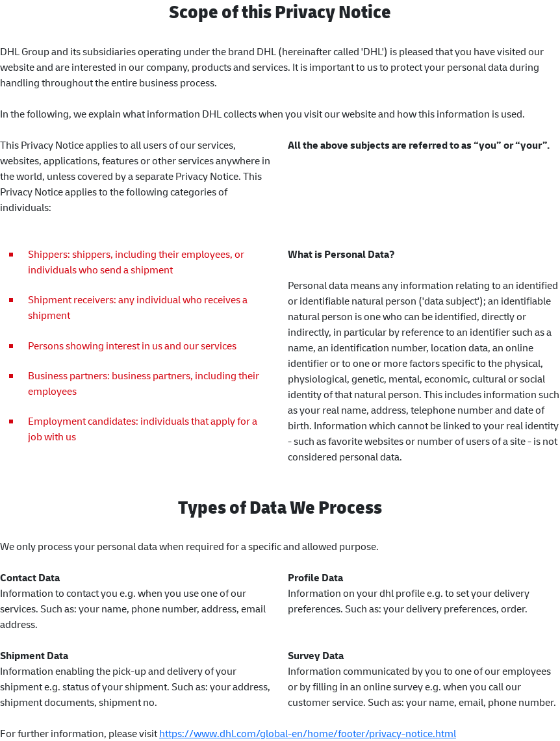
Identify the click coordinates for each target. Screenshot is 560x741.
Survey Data (316, 655)
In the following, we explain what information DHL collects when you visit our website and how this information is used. (262, 114)
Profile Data (315, 577)
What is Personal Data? (341, 254)
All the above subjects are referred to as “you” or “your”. (419, 145)
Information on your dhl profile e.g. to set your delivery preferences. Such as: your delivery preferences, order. (409, 601)
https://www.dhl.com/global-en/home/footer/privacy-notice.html (308, 733)
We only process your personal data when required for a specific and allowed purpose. (189, 546)
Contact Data (30, 577)
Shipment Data (34, 655)
